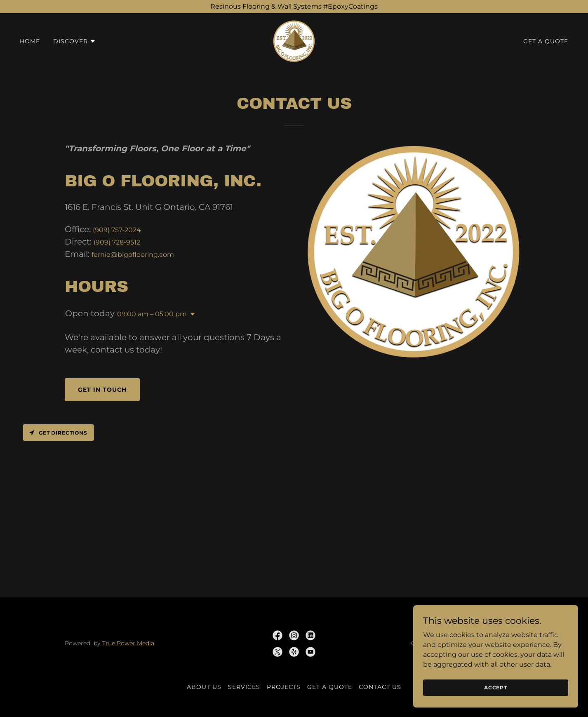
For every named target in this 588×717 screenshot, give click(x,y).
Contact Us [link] (380, 687)
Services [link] (244, 687)
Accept (496, 704)
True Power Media (128, 643)
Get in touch (102, 390)
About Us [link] (204, 687)
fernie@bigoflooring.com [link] (133, 255)
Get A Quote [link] (546, 41)
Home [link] (30, 41)
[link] (294, 41)
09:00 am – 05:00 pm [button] (152, 314)
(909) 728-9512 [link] (117, 242)
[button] (75, 41)
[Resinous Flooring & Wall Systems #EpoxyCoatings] (294, 7)
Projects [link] (284, 687)
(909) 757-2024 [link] (117, 230)
